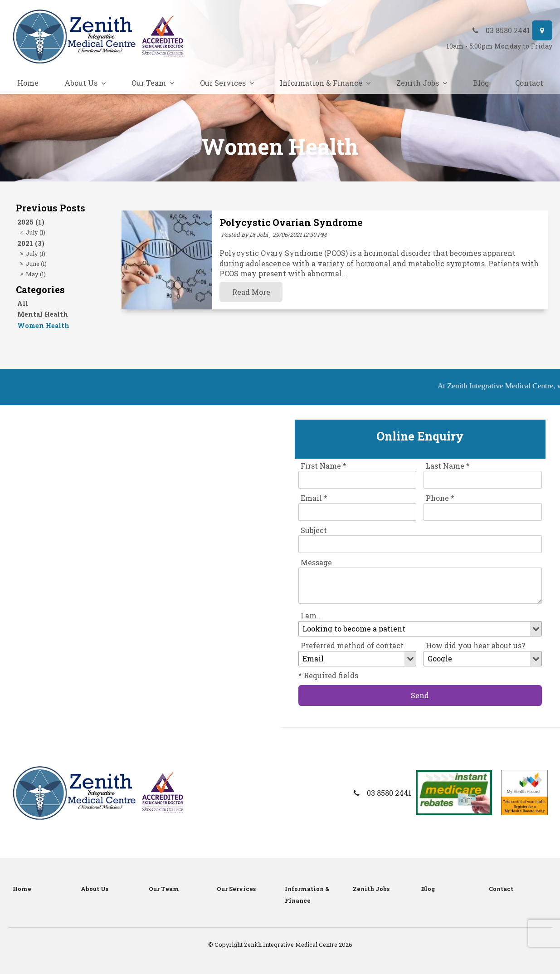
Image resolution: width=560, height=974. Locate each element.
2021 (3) (31, 243)
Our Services (223, 83)
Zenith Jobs (418, 83)
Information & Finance (321, 83)
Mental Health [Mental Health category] (43, 314)
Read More (251, 292)
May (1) (36, 274)
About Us (81, 83)
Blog (481, 83)
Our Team (149, 83)
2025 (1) (31, 222)
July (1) (36, 232)
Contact (529, 83)
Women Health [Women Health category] (43, 325)
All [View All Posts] (23, 303)
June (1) (36, 264)
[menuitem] (42, 889)
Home (28, 83)
